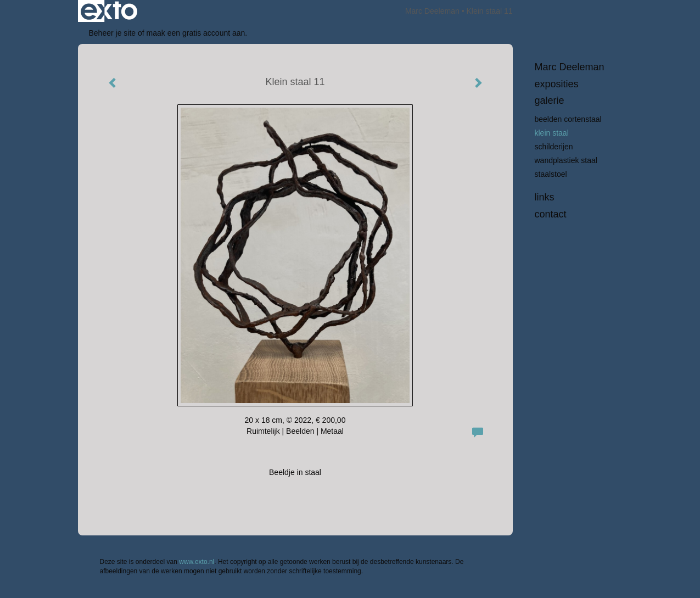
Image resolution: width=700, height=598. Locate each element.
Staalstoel (551, 174)
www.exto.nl (197, 562)
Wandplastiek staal (566, 160)
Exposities (557, 84)
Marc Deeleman (432, 11)
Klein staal (552, 133)
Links (545, 197)
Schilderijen (554, 147)
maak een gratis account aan (196, 33)
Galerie (550, 100)
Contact (551, 214)
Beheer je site (113, 33)
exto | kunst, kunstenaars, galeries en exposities (109, 11)
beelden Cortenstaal (568, 119)
